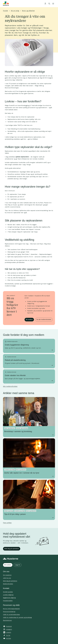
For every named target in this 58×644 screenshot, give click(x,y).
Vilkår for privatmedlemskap (11, 614)
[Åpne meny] (53, 4)
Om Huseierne (7, 575)
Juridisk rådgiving (8, 595)
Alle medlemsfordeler (10, 386)
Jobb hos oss (7, 578)
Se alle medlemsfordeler (44, 320)
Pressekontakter (8, 601)
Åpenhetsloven (7, 620)
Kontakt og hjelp (8, 592)
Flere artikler (7, 523)
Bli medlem (29, 320)
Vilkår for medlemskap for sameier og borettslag (17, 617)
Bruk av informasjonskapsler (11, 609)
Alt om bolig (15, 11)
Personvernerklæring (9, 612)
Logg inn (18, 565)
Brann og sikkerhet (28, 11)
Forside (5, 11)
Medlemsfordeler (8, 584)
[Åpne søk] (49, 4)
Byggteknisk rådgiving (9, 598)
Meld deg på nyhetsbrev (12, 549)
